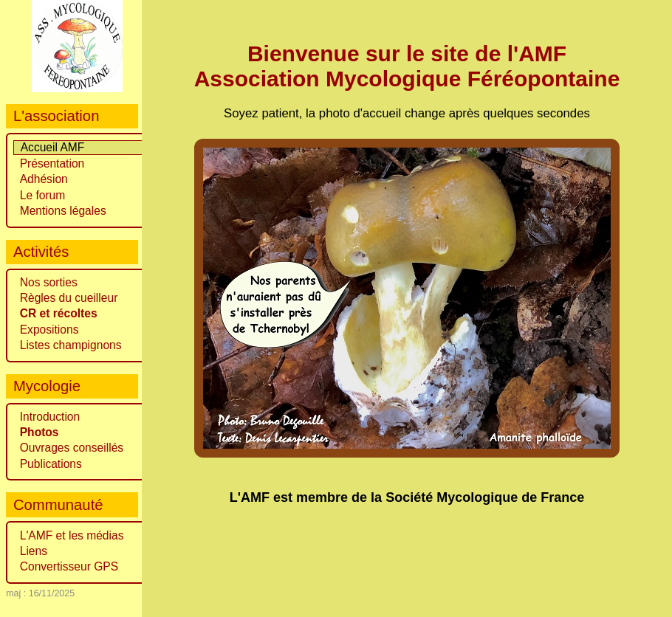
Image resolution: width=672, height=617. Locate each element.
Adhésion (44, 179)
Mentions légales (63, 211)
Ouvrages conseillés (72, 448)
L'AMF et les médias (72, 535)
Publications (51, 464)
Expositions (49, 330)
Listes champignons (71, 345)
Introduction (50, 417)
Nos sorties (49, 282)
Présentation (52, 163)
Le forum (43, 195)
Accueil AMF (53, 147)
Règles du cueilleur (69, 298)
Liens (34, 551)
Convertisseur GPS (69, 566)
